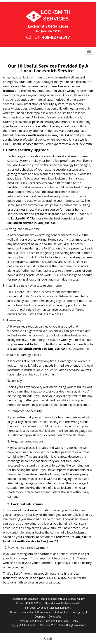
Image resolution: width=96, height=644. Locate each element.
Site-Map (63, 621)
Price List (50, 621)
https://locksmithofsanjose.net (61, 603)
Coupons (40, 617)
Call (48, 639)
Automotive (62, 612)
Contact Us (55, 617)
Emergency (78, 612)
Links (75, 621)
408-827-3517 (56, 37)
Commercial (44, 612)
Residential (27, 612)
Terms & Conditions (29, 621)
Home (14, 612)
